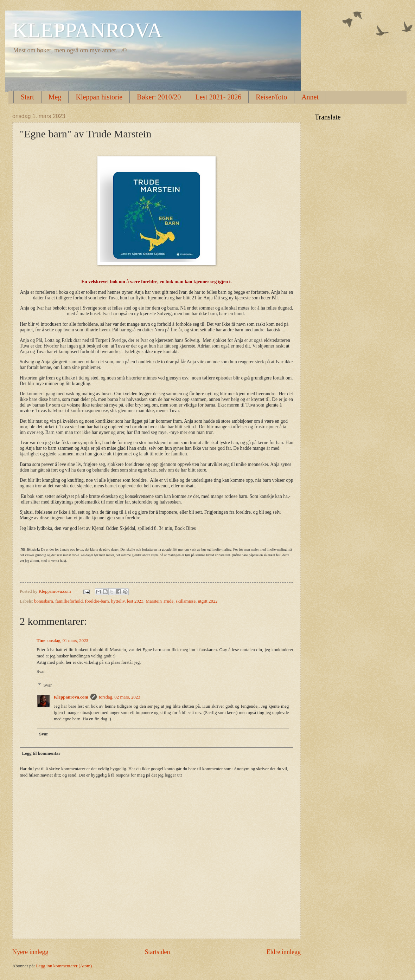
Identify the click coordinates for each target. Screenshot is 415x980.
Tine (41, 641)
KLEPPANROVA (87, 30)
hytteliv (118, 601)
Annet (310, 97)
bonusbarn (44, 601)
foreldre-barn (97, 601)
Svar (41, 671)
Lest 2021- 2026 (218, 97)
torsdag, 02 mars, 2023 (120, 697)
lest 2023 (135, 601)
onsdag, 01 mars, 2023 (68, 641)
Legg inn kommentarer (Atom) (64, 966)
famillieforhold (69, 601)
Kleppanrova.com (71, 697)
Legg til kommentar (41, 753)
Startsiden (157, 952)
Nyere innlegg (30, 952)
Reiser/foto (271, 97)
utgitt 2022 (208, 601)
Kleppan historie (99, 97)
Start (27, 97)
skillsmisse (186, 601)
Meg (55, 97)
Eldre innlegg (283, 952)
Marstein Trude (159, 601)
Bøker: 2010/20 (159, 97)
